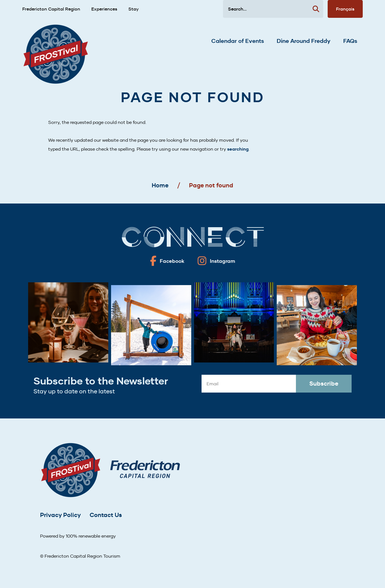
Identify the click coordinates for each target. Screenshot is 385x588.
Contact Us (106, 515)
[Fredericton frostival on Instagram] (216, 261)
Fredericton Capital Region (51, 9)
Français (345, 9)
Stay (133, 9)
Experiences (104, 9)
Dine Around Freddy (304, 41)
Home (160, 185)
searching (238, 149)
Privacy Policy (60, 515)
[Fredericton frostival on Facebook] (167, 261)
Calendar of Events (238, 41)
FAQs (350, 41)
